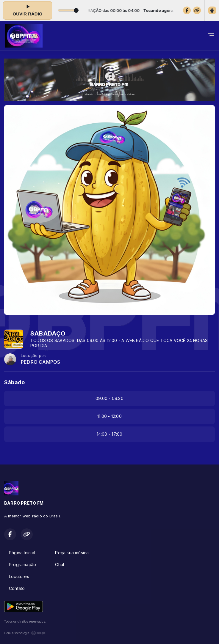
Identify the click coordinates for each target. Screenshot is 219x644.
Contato (17, 588)
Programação (22, 565)
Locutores (19, 576)
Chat (60, 565)
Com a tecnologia (25, 633)
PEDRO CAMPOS (41, 362)
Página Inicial (22, 553)
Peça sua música (72, 553)
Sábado (14, 382)
